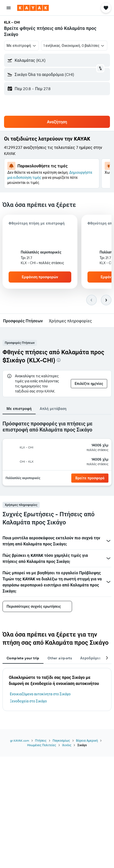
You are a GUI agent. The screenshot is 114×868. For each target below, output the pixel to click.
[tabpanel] (57, 455)
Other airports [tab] (60, 658)
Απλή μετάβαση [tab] (53, 409)
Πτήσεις (41, 741)
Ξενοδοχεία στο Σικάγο (28, 701)
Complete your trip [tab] (23, 658)
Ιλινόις (67, 745)
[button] (9, 8)
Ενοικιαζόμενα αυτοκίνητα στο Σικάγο (40, 694)
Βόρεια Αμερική (87, 741)
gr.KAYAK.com (20, 741)
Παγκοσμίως (61, 741)
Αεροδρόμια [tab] (90, 658)
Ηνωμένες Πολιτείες (41, 745)
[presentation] (59, 360)
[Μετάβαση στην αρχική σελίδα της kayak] (33, 8)
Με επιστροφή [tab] (19, 409)
